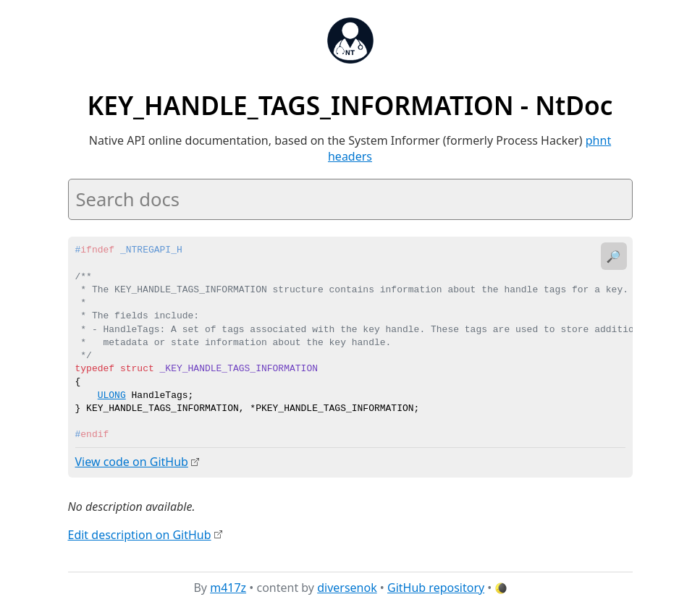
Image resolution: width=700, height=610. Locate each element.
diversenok (347, 588)
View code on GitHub (132, 462)
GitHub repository (436, 588)
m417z (228, 588)
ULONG (112, 396)
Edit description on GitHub (140, 534)
